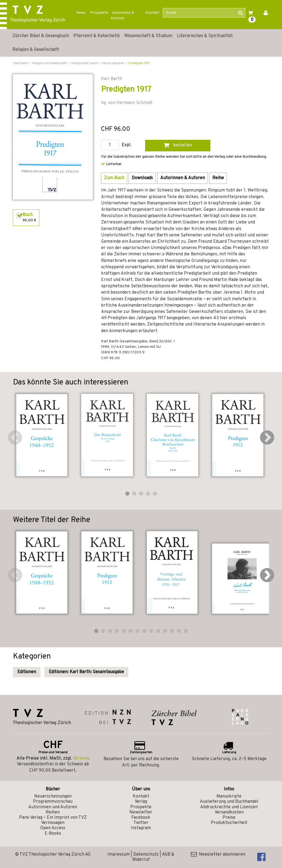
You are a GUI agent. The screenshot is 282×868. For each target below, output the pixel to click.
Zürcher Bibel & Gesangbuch (41, 36)
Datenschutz (146, 855)
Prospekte (99, 13)
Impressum (119, 855)
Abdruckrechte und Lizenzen (229, 807)
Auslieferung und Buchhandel (229, 802)
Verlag (141, 802)
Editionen (27, 672)
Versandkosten (229, 812)
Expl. (127, 145)
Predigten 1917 (139, 63)
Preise (229, 818)
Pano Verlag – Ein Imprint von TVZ (53, 818)
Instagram (141, 828)
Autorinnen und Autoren (53, 807)
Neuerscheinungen (53, 796)
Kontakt (152, 13)
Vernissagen (53, 823)
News (81, 13)
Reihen (53, 812)
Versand (81, 758)
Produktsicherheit (229, 823)
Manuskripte (229, 796)
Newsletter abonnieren (218, 855)
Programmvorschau (53, 802)
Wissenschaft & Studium (148, 36)
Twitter (141, 823)
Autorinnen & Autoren (122, 16)
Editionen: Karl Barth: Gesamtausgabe (86, 672)
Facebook (141, 818)
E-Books (53, 834)
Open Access (53, 828)
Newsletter (141, 812)
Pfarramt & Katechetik (97, 36)
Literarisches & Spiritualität (205, 36)
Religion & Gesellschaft (36, 50)
